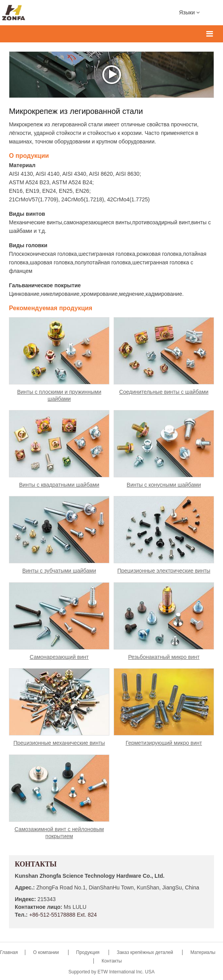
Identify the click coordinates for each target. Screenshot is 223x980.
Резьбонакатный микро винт (164, 657)
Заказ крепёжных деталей (145, 952)
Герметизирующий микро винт (164, 743)
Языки (189, 12)
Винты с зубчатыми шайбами (59, 571)
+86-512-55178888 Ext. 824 (63, 915)
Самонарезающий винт (59, 657)
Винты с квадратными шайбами (59, 485)
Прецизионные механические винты (59, 743)
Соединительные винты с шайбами (164, 392)
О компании (47, 952)
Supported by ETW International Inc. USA (111, 972)
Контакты (36, 865)
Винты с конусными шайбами (164, 485)
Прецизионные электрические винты (164, 571)
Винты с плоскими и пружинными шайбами (59, 395)
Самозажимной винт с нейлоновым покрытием (59, 833)
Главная (10, 952)
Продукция (89, 952)
